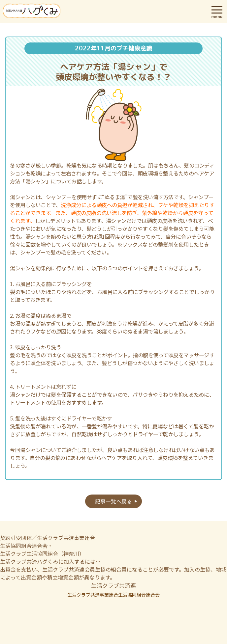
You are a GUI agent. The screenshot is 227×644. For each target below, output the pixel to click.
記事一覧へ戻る (113, 501)
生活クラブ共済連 (113, 585)
